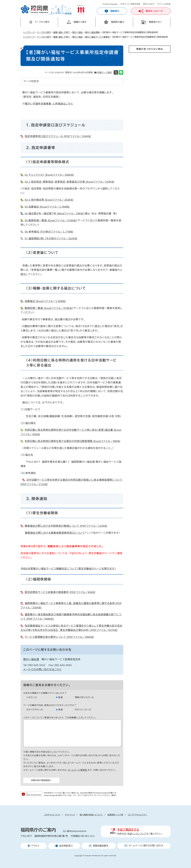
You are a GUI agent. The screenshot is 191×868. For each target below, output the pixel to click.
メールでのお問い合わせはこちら (42, 670)
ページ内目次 (31, 81)
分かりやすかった (35, 710)
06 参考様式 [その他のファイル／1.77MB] (49, 232)
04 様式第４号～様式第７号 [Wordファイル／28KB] (54, 214)
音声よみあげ (149, 4)
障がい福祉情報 (92, 32)
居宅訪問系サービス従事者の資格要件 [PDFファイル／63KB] (60, 592)
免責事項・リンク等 (115, 815)
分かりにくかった (83, 710)
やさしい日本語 (164, 4)
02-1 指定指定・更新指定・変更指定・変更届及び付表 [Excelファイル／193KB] (69, 182)
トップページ (29, 32)
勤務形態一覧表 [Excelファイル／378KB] (49, 308)
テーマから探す (44, 32)
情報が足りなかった (84, 697)
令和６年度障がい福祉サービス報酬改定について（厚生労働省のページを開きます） (68, 569)
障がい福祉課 (31, 659)
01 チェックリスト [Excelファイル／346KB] (49, 175)
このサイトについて (52, 815)
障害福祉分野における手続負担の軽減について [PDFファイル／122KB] (66, 526)
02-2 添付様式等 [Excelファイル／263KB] (49, 200)
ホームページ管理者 (78, 770)
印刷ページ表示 (105, 72)
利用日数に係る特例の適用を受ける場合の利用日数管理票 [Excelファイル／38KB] (72, 441)
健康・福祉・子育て (62, 32)
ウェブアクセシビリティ (137, 815)
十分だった (32, 697)
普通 (61, 697)
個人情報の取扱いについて (91, 815)
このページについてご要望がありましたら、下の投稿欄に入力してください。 (60, 718)
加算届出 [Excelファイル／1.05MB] (45, 301)
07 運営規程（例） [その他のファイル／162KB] (51, 239)
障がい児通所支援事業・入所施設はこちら (49, 104)
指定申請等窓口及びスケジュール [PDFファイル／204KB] (58, 136)
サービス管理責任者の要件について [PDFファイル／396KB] (59, 637)
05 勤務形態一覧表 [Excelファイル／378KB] (50, 221)
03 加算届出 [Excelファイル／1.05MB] (47, 207)
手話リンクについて (137, 834)
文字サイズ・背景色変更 (130, 4)
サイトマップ (70, 815)
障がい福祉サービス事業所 (97, 37)
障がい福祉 (78, 32)
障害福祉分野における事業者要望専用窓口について (55, 533)
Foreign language (110, 4)
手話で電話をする (128, 830)
